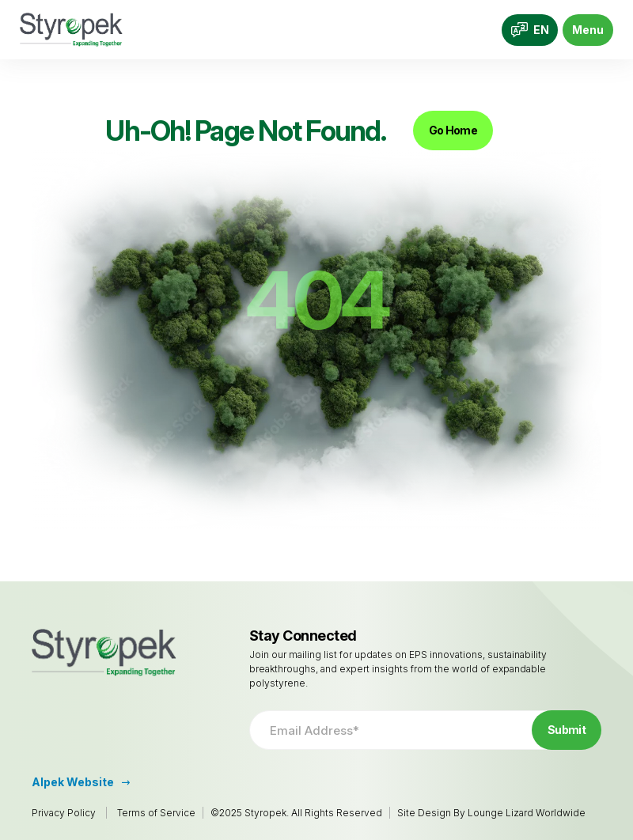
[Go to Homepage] (71, 30)
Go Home (453, 130)
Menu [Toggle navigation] (588, 30)
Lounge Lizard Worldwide (527, 813)
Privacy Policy (64, 813)
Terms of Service (156, 813)
